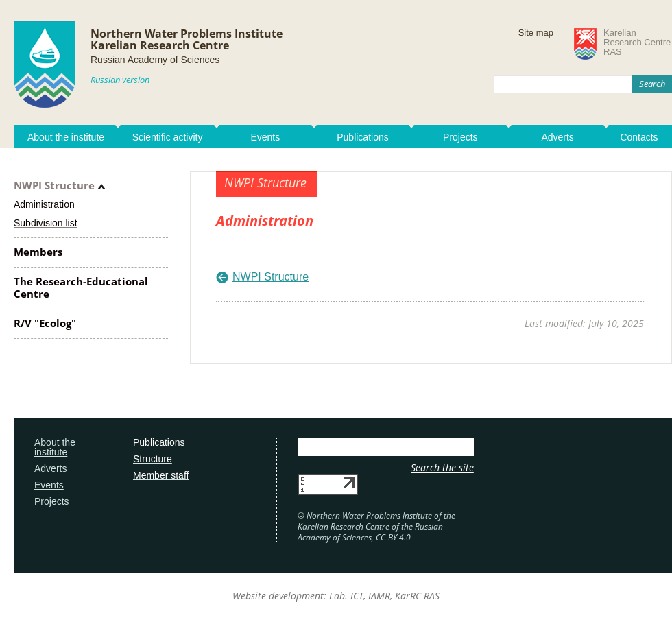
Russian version (120, 80)
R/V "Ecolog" (45, 323)
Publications (363, 137)
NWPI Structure (54, 185)
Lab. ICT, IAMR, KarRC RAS (384, 596)
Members (38, 252)
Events (265, 137)
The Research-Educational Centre (81, 287)
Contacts (639, 137)
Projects (460, 137)
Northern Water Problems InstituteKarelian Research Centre (187, 39)
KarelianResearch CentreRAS (637, 43)
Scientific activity (168, 137)
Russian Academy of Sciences (155, 60)
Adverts (557, 137)
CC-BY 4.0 (393, 537)
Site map (536, 33)
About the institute (66, 137)
